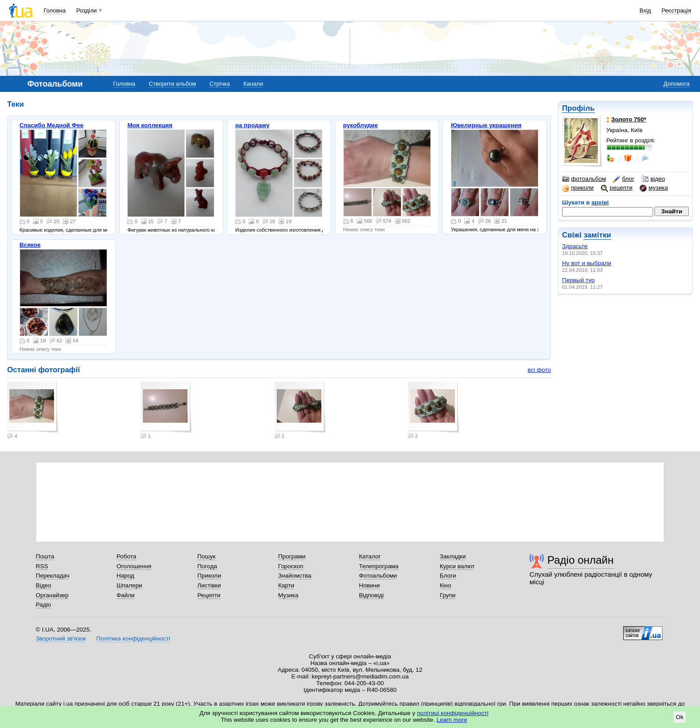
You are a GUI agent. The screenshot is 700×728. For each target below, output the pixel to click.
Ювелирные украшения (486, 125)
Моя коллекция (150, 125)
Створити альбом (172, 84)
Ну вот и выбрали (587, 263)
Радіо (43, 605)
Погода (207, 566)
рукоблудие (361, 125)
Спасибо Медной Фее (52, 125)
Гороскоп (291, 566)
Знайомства (295, 576)
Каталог (370, 556)
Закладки (453, 556)
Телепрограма (379, 566)
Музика (288, 595)
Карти (286, 585)
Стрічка (219, 84)
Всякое (30, 245)
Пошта (45, 556)
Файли (126, 595)
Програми (292, 556)
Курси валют (457, 566)
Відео (44, 585)
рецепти (617, 188)
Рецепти (209, 595)
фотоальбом (584, 179)
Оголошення (134, 566)
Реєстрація (676, 10)
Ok (680, 717)
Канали (253, 84)
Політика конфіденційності (133, 639)
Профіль (578, 108)
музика (654, 188)
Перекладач (52, 576)
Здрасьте (575, 246)
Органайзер (52, 595)
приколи (578, 188)
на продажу (252, 125)
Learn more (452, 720)
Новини (369, 585)
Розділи (87, 10)
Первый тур (578, 280)
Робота (126, 556)
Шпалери (129, 585)
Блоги (448, 576)
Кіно (446, 585)
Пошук (206, 556)
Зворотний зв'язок (61, 639)
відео (653, 179)
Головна (55, 10)
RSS (42, 566)
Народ (125, 576)
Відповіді (371, 595)
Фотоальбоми (378, 576)
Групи (448, 595)
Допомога (676, 84)
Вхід (646, 10)
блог (623, 179)
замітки (597, 235)
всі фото (539, 370)
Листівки (209, 585)
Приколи (209, 576)
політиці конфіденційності (453, 713)
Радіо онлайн (581, 560)
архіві (600, 202)
